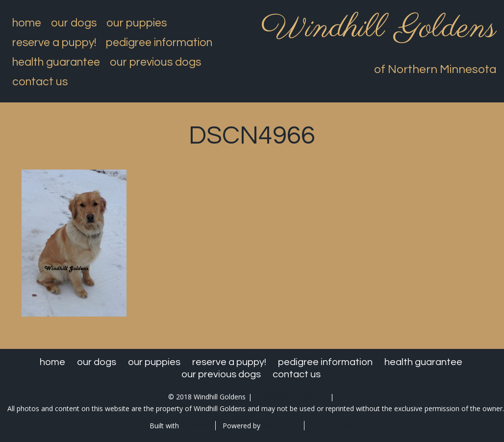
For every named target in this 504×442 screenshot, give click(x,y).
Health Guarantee (56, 62)
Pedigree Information (159, 43)
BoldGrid (195, 426)
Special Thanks (335, 426)
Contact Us (40, 82)
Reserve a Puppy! (54, 43)
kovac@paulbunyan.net (291, 397)
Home (27, 23)
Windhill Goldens (379, 28)
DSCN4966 (252, 136)
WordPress (280, 426)
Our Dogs (74, 23)
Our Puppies (137, 23)
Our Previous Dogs (155, 62)
